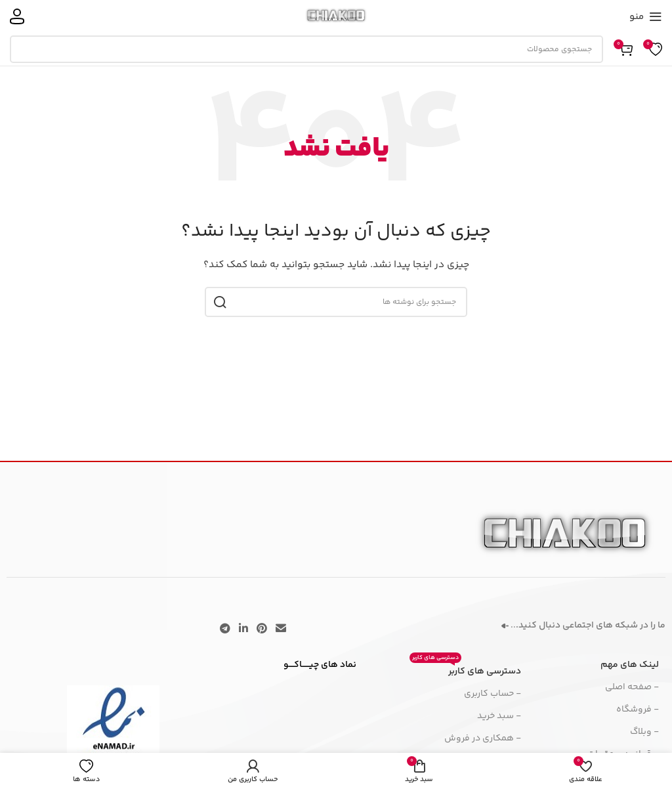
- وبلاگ (644, 732)
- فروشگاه (638, 710)
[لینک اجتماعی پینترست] (262, 629)
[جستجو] (306, 49)
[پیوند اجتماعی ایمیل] (281, 629)
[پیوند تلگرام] (225, 629)
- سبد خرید (499, 716)
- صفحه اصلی (632, 687)
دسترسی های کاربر (465, 670)
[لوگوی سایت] (336, 16)
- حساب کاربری (493, 694)
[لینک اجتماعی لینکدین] (243, 629)
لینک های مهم (630, 665)
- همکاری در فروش (483, 738)
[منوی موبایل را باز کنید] (646, 16)
